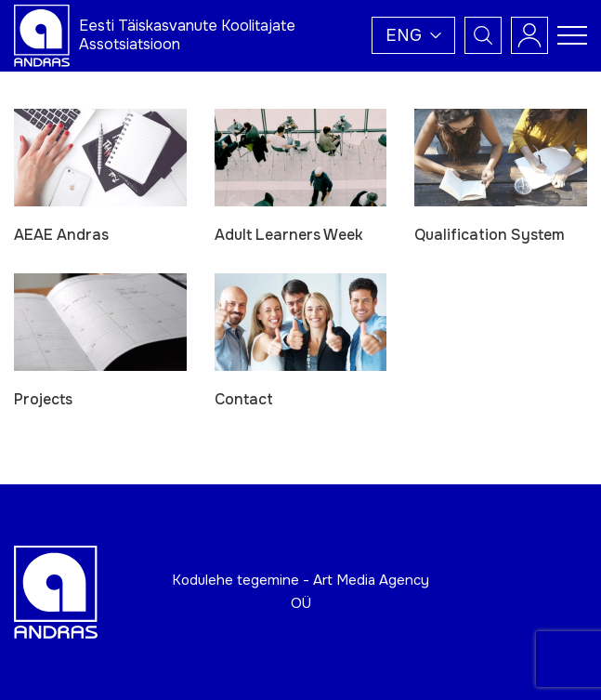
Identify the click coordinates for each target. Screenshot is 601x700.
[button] (413, 35)
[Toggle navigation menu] (572, 35)
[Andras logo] (42, 34)
